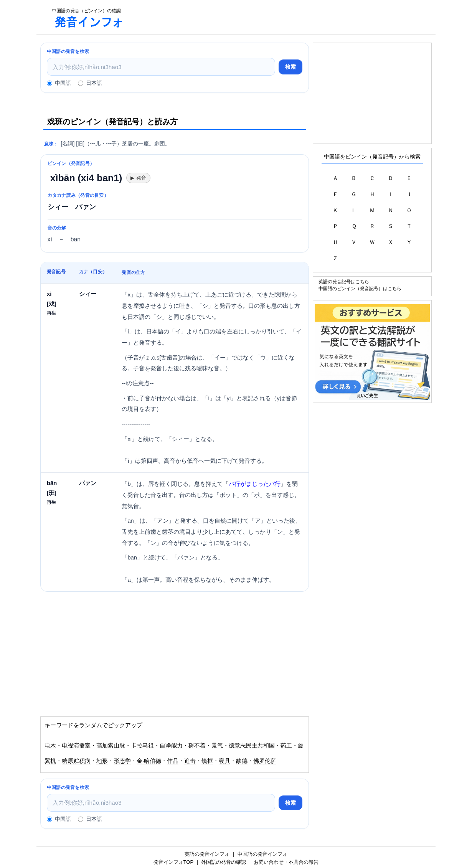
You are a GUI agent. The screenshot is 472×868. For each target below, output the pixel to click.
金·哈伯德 (149, 761)
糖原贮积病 (76, 761)
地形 (102, 761)
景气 (217, 746)
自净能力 (171, 746)
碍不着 (197, 746)
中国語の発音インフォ (262, 854)
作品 (173, 761)
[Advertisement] (284, 17)
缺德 (242, 761)
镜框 (207, 761)
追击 (190, 761)
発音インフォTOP (173, 862)
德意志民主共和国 (252, 746)
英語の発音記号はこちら (344, 281)
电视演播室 (76, 746)
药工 (286, 746)
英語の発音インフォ (207, 854)
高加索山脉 (111, 746)
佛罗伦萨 (265, 761)
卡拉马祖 (142, 746)
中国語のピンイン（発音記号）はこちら (360, 288)
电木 (50, 746)
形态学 (122, 761)
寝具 (224, 761)
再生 (51, 313)
